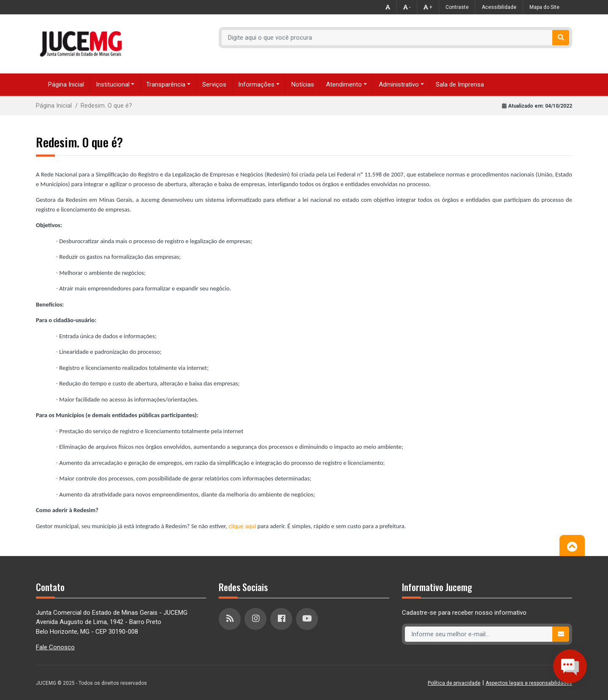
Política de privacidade (454, 683)
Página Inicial (66, 84)
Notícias (303, 84)
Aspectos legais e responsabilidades (529, 683)
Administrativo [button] (399, 84)
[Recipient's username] (387, 38)
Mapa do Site (544, 7)
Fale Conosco (55, 647)
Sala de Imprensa (460, 84)
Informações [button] (256, 84)
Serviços (214, 84)
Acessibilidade (499, 7)
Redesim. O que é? (106, 106)
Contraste (457, 7)
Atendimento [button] (344, 84)
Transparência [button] (166, 84)
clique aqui (243, 526)
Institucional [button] (113, 84)
